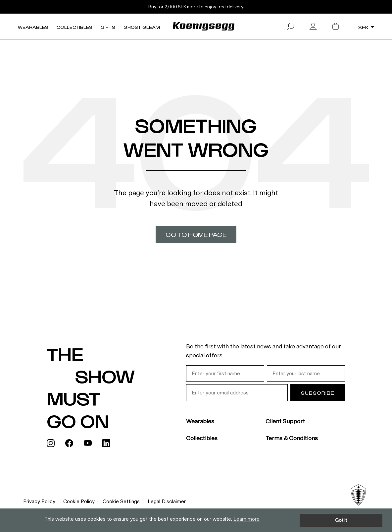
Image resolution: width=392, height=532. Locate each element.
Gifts (108, 27)
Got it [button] (341, 520)
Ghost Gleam (142, 27)
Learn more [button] (246, 519)
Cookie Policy (79, 501)
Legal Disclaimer (167, 501)
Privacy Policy (39, 501)
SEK (364, 27)
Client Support (285, 421)
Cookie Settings (121, 501)
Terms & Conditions (292, 438)
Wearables (33, 27)
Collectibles (74, 27)
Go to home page (196, 234)
